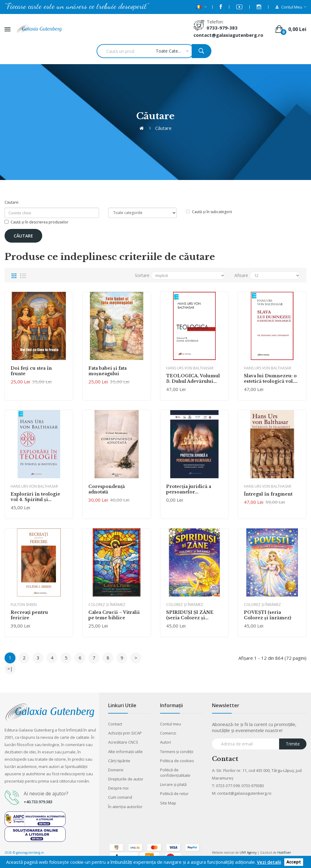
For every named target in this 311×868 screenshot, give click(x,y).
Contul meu (171, 724)
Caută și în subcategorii (209, 212)
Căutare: (12, 202)
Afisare (241, 275)
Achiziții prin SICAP (125, 733)
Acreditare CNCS (123, 742)
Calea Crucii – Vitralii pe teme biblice (114, 615)
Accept (294, 862)
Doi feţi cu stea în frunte (31, 371)
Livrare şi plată (173, 784)
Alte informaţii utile (125, 752)
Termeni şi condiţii (177, 752)
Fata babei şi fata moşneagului (108, 371)
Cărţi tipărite (119, 761)
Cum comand (120, 797)
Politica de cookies (177, 761)
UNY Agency (248, 852)
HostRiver (284, 852)
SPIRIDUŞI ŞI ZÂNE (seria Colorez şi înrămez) (190, 615)
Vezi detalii (269, 862)
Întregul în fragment (268, 494)
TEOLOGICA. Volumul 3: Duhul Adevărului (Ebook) (193, 379)
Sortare (142, 275)
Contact (115, 724)
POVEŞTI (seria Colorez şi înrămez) (268, 615)
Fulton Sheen (24, 605)
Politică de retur (174, 794)
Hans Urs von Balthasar (190, 368)
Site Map (168, 803)
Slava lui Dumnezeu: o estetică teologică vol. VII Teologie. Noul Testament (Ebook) (270, 379)
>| (10, 669)
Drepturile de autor (126, 779)
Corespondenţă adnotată (107, 489)
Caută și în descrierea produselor (36, 222)
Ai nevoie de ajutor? (46, 794)
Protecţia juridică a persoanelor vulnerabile (189, 489)
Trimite (293, 744)
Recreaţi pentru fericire (29, 615)
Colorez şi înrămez (107, 605)
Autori (166, 742)
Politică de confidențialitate (175, 773)
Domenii (116, 770)
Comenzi (168, 733)
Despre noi (118, 788)
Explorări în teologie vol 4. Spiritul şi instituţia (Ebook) (35, 497)
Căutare (163, 128)
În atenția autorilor (125, 807)
